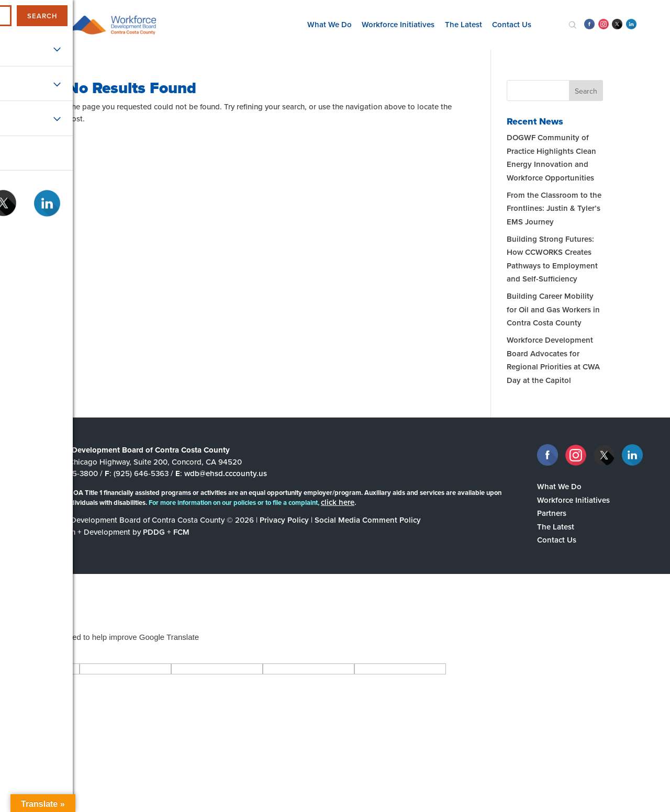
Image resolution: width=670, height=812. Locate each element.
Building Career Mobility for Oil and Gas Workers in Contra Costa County (553, 309)
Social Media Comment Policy (368, 520)
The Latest (464, 25)
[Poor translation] (38, 652)
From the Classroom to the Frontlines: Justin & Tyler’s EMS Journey (554, 208)
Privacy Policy (284, 520)
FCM (181, 532)
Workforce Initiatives (398, 25)
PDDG (154, 532)
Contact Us (512, 25)
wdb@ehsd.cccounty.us (226, 473)
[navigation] (40, 25)
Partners (552, 513)
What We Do (330, 25)
